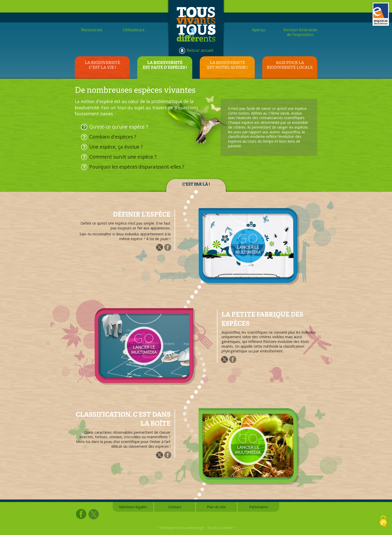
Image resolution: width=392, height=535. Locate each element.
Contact (175, 507)
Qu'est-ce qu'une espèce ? (119, 127)
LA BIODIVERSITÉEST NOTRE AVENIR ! (227, 65)
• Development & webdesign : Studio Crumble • (196, 528)
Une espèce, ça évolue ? (116, 147)
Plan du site (216, 507)
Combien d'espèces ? (113, 137)
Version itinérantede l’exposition (300, 32)
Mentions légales (133, 507)
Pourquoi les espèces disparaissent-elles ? (137, 167)
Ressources (92, 30)
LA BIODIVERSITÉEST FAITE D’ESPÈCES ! (165, 65)
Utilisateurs (134, 30)
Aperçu (259, 30)
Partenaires (259, 507)
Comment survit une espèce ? (123, 157)
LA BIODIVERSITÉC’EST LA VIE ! (102, 65)
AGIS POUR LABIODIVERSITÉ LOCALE (290, 65)
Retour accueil (200, 50)
